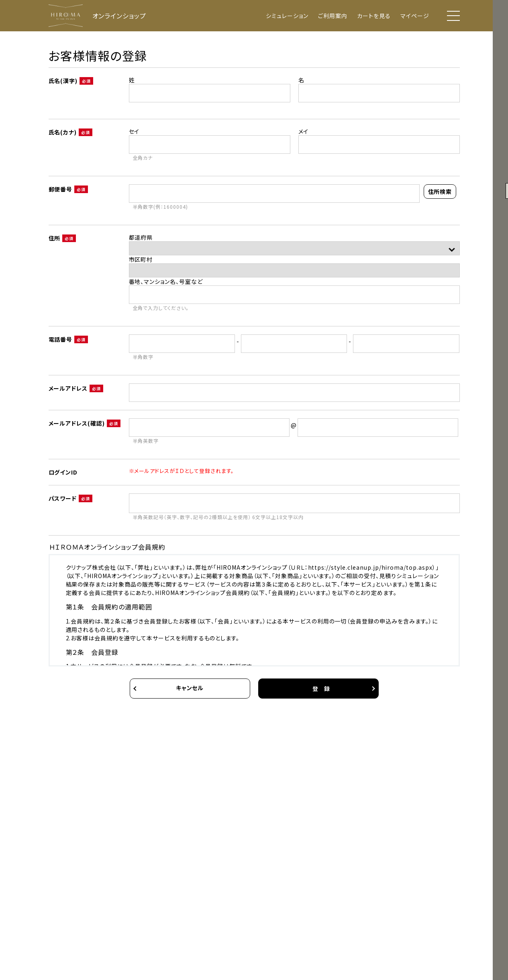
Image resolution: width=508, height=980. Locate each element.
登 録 (321, 689)
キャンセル (190, 688)
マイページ (415, 16)
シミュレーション (287, 16)
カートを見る (374, 16)
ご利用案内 (333, 16)
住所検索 (440, 192)
